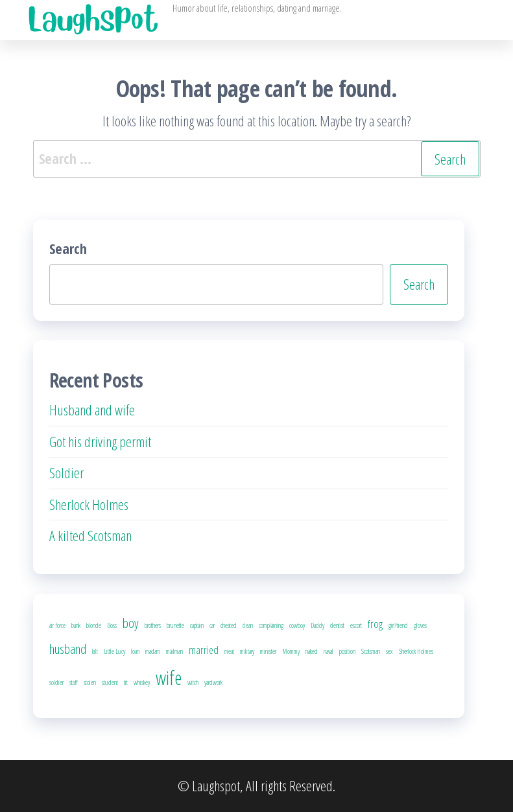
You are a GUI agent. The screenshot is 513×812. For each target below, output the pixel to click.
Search (68, 248)
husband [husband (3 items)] (68, 649)
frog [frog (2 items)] (375, 624)
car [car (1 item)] (212, 625)
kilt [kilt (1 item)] (95, 651)
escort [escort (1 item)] (356, 625)
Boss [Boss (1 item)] (112, 625)
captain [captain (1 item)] (197, 625)
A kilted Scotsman (90, 535)
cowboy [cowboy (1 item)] (297, 625)
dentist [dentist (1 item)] (337, 625)
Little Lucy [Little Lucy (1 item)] (114, 651)
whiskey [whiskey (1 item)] (142, 682)
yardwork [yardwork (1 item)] (213, 682)
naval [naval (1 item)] (328, 651)
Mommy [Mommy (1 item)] (291, 651)
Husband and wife (92, 410)
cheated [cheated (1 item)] (229, 625)
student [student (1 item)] (110, 682)
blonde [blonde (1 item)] (94, 625)
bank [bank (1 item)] (76, 625)
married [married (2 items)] (204, 650)
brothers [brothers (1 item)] (153, 625)
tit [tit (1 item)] (126, 682)
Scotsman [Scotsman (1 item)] (371, 651)
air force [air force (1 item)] (57, 625)
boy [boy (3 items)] (131, 623)
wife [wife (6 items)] (169, 678)
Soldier (66, 472)
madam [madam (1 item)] (153, 651)
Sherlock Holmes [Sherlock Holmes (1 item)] (416, 651)
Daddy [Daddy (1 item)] (317, 625)
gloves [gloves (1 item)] (420, 625)
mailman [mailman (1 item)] (174, 651)
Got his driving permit (100, 441)
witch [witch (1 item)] (193, 682)
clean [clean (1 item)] (248, 625)
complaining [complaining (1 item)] (271, 625)
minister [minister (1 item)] (268, 651)
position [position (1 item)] (347, 651)
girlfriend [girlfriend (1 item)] (398, 625)
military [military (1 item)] (247, 651)
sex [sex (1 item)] (389, 651)
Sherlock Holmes (89, 504)
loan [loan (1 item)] (135, 651)
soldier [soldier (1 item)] (56, 682)
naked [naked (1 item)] (312, 651)
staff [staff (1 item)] (74, 682)
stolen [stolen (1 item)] (90, 682)
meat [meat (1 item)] (229, 651)
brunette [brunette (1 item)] (175, 625)
